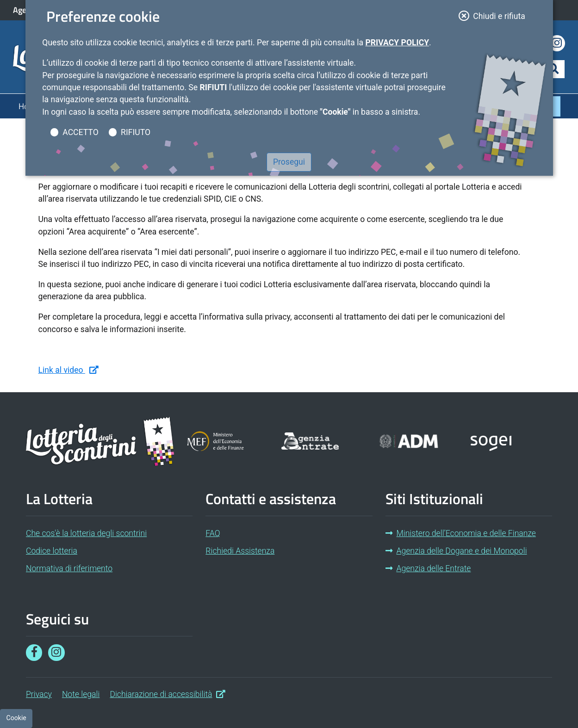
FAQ (213, 533)
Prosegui (289, 162)
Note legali (81, 694)
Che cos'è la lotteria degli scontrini (86, 533)
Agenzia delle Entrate (428, 568)
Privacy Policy (397, 43)
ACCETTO (80, 132)
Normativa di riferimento (69, 568)
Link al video (68, 369)
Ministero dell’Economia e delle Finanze (461, 533)
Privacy (39, 694)
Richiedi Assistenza (240, 551)
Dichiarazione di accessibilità (168, 693)
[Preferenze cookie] (16, 718)
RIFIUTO (136, 132)
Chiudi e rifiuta (495, 15)
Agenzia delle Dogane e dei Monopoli (456, 551)
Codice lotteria (52, 551)
